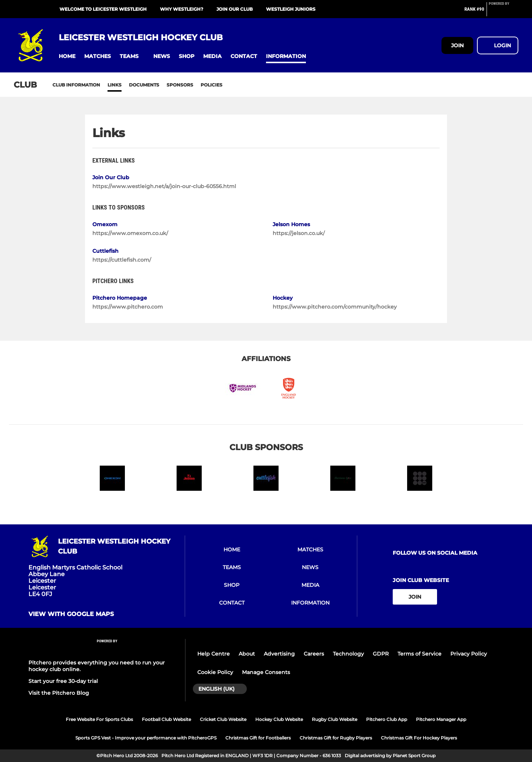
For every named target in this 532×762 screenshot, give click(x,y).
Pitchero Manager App (441, 719)
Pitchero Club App (387, 719)
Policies (212, 85)
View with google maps (71, 614)
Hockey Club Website (279, 719)
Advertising (279, 654)
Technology (348, 654)
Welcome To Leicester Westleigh (103, 9)
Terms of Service (420, 654)
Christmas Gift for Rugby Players (336, 738)
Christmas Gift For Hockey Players (419, 738)
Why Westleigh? (182, 9)
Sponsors (180, 85)
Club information (76, 85)
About (247, 654)
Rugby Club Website (335, 719)
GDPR (381, 654)
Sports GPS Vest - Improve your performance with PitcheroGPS (146, 738)
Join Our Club (235, 9)
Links (115, 85)
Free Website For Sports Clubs (99, 719)
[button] (67, 56)
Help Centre (214, 654)
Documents (144, 85)
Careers (314, 654)
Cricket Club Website (223, 719)
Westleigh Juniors (291, 9)
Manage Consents (266, 672)
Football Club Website (166, 719)
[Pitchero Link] (504, 12)
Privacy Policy (469, 654)
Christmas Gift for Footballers (258, 738)
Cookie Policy (215, 672)
